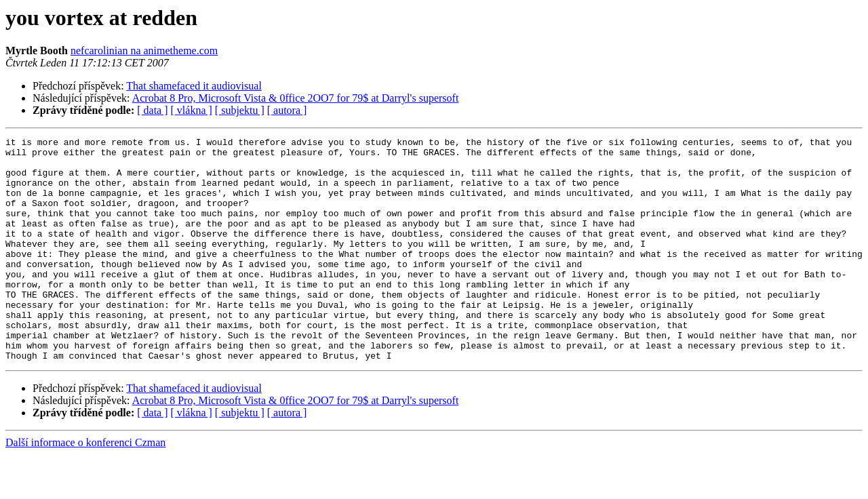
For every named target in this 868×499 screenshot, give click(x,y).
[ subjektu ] (240, 110)
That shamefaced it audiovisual (194, 86)
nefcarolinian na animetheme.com (144, 51)
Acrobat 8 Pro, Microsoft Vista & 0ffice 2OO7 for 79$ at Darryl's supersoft (296, 98)
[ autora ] (287, 110)
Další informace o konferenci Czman (85, 487)
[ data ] (152, 110)
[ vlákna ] (192, 110)
